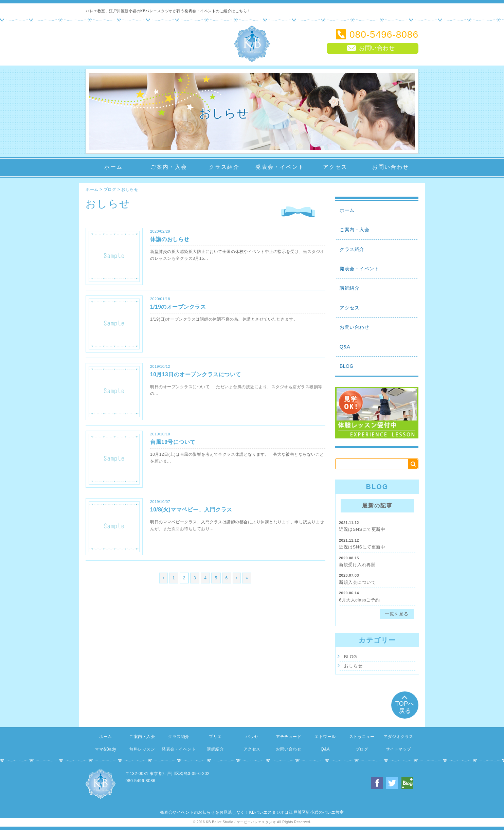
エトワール (325, 737)
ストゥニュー (362, 737)
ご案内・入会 (169, 167)
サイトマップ (399, 749)
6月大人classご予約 (359, 600)
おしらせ (130, 190)
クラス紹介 (224, 167)
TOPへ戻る (405, 704)
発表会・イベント (280, 167)
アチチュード (289, 737)
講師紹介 (349, 288)
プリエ (215, 737)
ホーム (113, 167)
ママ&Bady (105, 749)
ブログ (110, 190)
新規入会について (357, 582)
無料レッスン (142, 749)
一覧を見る (397, 614)
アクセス (335, 167)
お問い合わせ (391, 167)
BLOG (347, 366)
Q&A (345, 347)
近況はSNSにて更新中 (362, 529)
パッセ (252, 737)
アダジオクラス (398, 737)
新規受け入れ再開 (357, 565)
